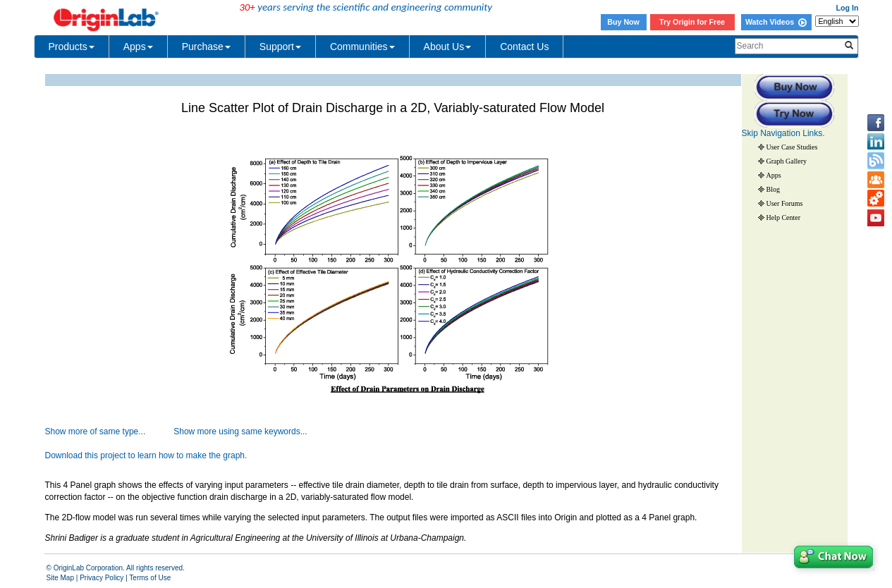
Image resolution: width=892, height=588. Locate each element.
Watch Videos (776, 22)
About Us (448, 47)
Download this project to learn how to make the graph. (146, 455)
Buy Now (623, 22)
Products (72, 47)
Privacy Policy (102, 578)
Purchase (206, 47)
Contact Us (524, 47)
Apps (138, 47)
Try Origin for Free (692, 22)
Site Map (60, 578)
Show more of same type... (96, 431)
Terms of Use (150, 578)
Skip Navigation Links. (783, 133)
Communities (362, 47)
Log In (848, 8)
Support (280, 47)
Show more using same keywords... (240, 431)
